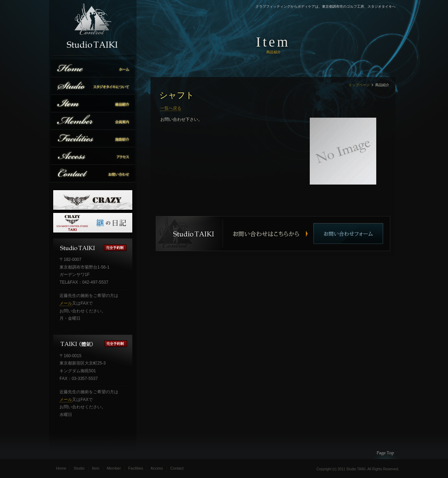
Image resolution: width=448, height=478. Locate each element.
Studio (79, 468)
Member (114, 468)
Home (61, 468)
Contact (177, 468)
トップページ (359, 85)
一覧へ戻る (171, 108)
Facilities (136, 468)
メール (66, 303)
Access (157, 468)
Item (96, 468)
